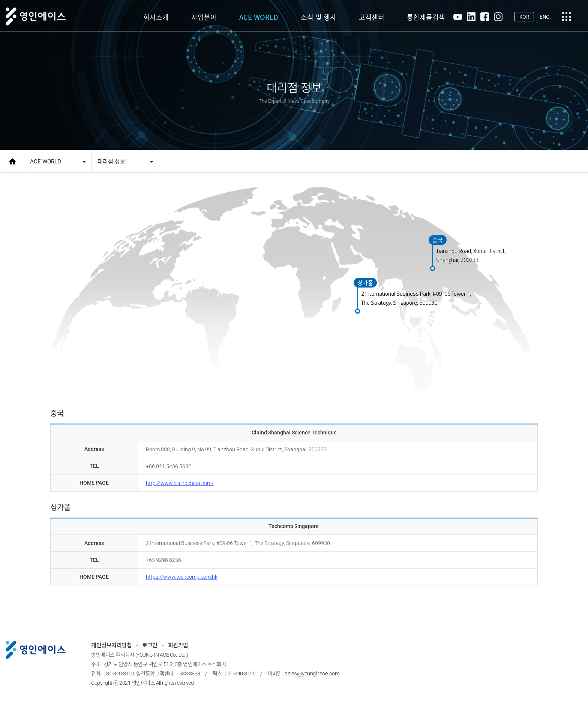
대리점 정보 (111, 162)
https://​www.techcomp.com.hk (182, 574)
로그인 (150, 645)
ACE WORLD (259, 17)
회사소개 (156, 17)
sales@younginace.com (312, 674)
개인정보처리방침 (111, 645)
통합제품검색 (426, 17)
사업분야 (204, 17)
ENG (544, 17)
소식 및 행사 (319, 17)
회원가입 (178, 645)
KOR (524, 17)
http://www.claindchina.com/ (180, 480)
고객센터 (372, 17)
